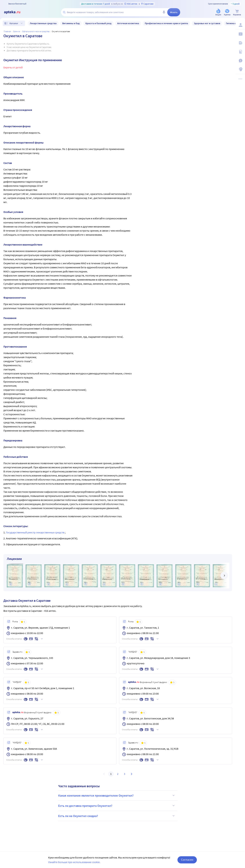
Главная (7, 31)
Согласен (187, 860)
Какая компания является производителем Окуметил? (117, 795)
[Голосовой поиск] (164, 12)
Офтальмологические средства (36, 31)
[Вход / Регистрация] (240, 25)
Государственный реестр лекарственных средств (35, 532)
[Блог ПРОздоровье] (240, 43)
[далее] (224, 576)
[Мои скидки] (240, 34)
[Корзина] (237, 12)
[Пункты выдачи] (240, 69)
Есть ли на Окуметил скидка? (117, 816)
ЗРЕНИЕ (17, 31)
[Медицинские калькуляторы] (240, 52)
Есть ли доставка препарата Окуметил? (117, 806)
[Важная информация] (240, 61)
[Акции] (218, 12)
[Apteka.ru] (15, 12)
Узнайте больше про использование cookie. (74, 862)
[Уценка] (227, 12)
